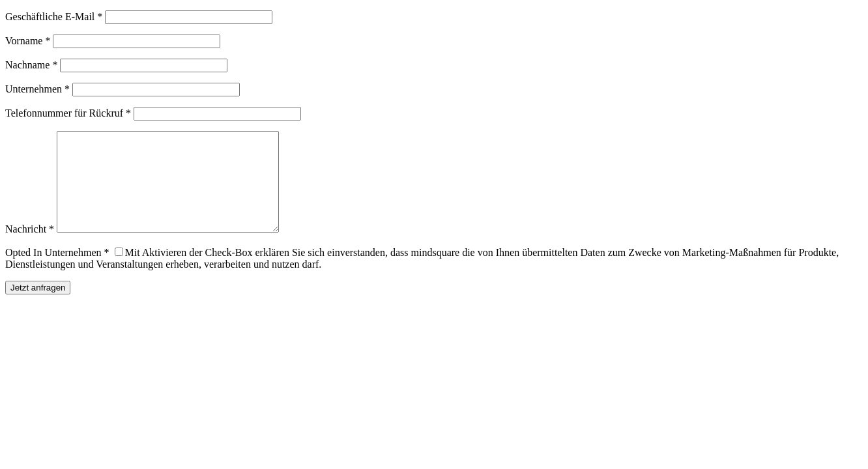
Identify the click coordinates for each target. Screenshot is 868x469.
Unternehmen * (37, 89)
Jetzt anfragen (38, 307)
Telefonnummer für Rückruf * (68, 113)
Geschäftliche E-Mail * (54, 17)
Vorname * (28, 41)
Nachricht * (30, 249)
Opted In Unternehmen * (57, 272)
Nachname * (31, 65)
